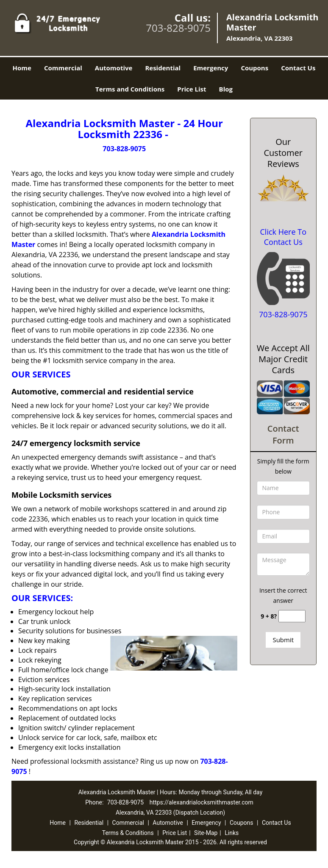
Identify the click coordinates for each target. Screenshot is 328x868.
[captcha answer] (292, 616)
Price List (192, 89)
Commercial (63, 68)
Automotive (114, 68)
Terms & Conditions (128, 833)
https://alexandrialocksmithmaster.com (202, 802)
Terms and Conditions (130, 89)
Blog (226, 89)
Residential (163, 68)
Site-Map (206, 833)
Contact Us (298, 68)
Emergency (211, 68)
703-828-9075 (178, 28)
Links (232, 833)
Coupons (254, 68)
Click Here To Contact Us (283, 237)
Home (22, 68)
